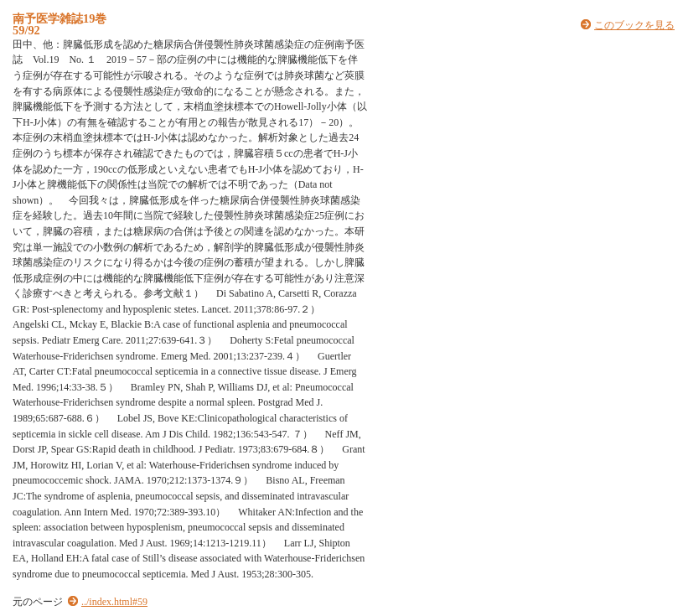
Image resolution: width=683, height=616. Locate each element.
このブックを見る (634, 25)
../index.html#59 (114, 602)
